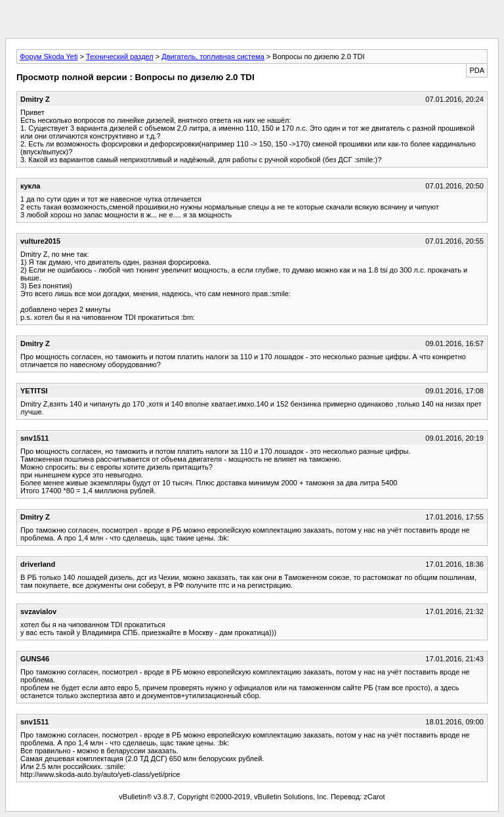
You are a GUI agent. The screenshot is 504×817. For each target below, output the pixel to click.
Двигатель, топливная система (213, 56)
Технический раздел (120, 56)
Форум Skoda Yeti (49, 56)
